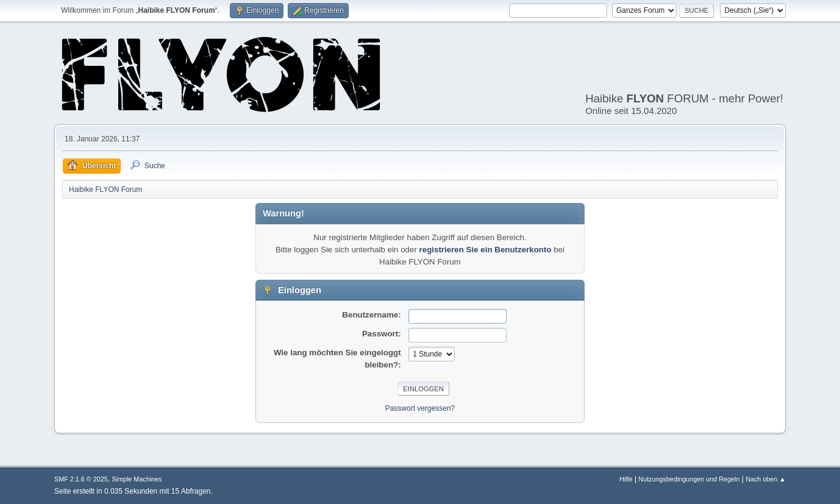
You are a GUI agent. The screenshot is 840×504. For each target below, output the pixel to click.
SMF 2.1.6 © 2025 (81, 479)
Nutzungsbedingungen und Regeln (689, 479)
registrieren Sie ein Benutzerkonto (486, 250)
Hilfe (626, 479)
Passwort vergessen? (420, 408)
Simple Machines (137, 479)
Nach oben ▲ (766, 479)
